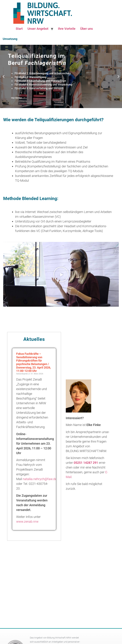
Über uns (86, 29)
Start (19, 29)
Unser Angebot (38, 29)
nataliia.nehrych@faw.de (40, 479)
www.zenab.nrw (27, 522)
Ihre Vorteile (67, 29)
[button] (4, 76)
